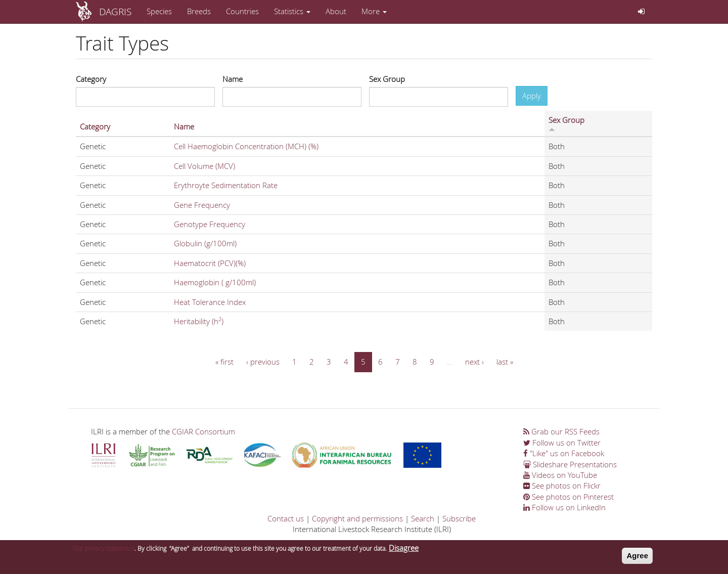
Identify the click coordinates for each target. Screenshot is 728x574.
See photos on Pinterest (568, 497)
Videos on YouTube (560, 475)
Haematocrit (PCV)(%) (210, 263)
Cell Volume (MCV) (204, 166)
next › (474, 362)
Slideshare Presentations (570, 464)
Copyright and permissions (357, 518)
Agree (637, 559)
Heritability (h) (199, 321)
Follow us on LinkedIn (564, 507)
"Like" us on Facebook (564, 453)
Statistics (292, 11)
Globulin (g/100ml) (205, 243)
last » (505, 362)
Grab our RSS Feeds (561, 431)
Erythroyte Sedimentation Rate (226, 185)
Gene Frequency (202, 205)
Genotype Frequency (210, 224)
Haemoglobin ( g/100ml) (215, 282)
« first (224, 362)
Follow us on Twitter (562, 443)
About (336, 11)
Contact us (286, 518)
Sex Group (387, 79)
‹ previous (263, 362)
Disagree (404, 551)
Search (423, 518)
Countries (242, 11)
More (374, 11)
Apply (532, 96)
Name (233, 79)
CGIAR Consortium (203, 431)
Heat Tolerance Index (210, 302)
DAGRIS (115, 11)
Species (159, 11)
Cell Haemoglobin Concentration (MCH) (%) (246, 146)
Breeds (199, 11)
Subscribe (459, 518)
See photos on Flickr (562, 485)
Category (91, 79)
